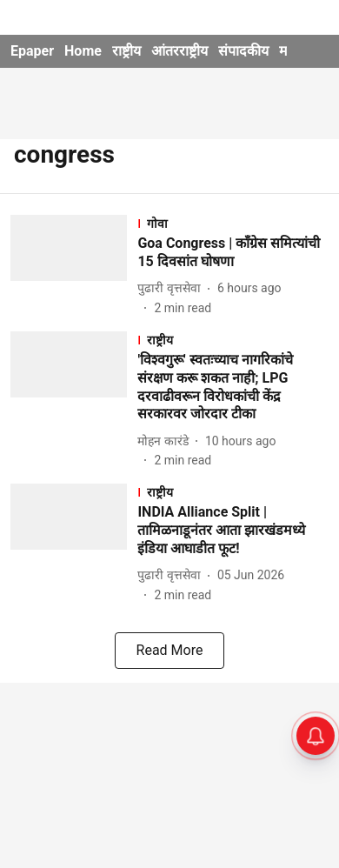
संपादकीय (243, 51)
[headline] (233, 253)
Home (83, 51)
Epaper (32, 51)
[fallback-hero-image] (74, 266)
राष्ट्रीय (126, 51)
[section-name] (233, 223)
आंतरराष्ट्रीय (179, 51)
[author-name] (172, 288)
